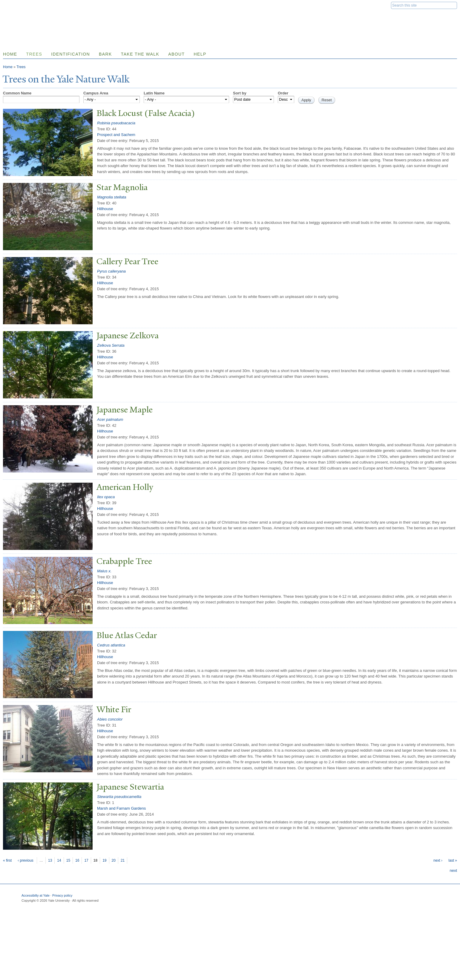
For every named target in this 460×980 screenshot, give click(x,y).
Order (283, 93)
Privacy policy (62, 895)
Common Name (17, 93)
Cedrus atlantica (111, 645)
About (176, 54)
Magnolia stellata (112, 197)
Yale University (20, 5)
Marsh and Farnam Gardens (121, 808)
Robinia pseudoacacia (116, 123)
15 (68, 860)
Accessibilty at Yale (36, 895)
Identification (70, 54)
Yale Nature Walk (67, 17)
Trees (34, 54)
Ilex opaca (106, 497)
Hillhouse (105, 209)
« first (7, 860)
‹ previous (26, 860)
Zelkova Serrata (111, 345)
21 (123, 860)
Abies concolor (110, 719)
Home (8, 67)
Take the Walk (140, 54)
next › (438, 860)
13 (50, 860)
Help (200, 54)
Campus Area (96, 93)
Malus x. (104, 571)
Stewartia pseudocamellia (119, 797)
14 (59, 860)
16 (77, 860)
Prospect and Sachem (116, 135)
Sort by (240, 93)
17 (86, 860)
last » (453, 860)
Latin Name (154, 93)
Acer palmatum (110, 419)
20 (114, 860)
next (453, 870)
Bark (105, 54)
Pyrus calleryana (111, 271)
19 (104, 860)
